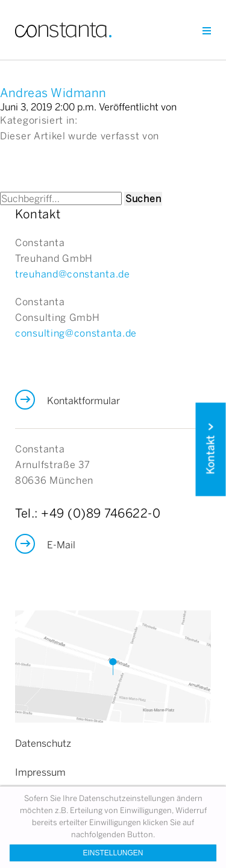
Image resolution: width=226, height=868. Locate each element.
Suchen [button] (143, 198)
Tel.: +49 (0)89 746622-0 (88, 513)
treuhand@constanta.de (73, 274)
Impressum (40, 772)
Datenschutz (43, 743)
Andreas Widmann (53, 93)
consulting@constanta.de (76, 333)
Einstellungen (113, 853)
